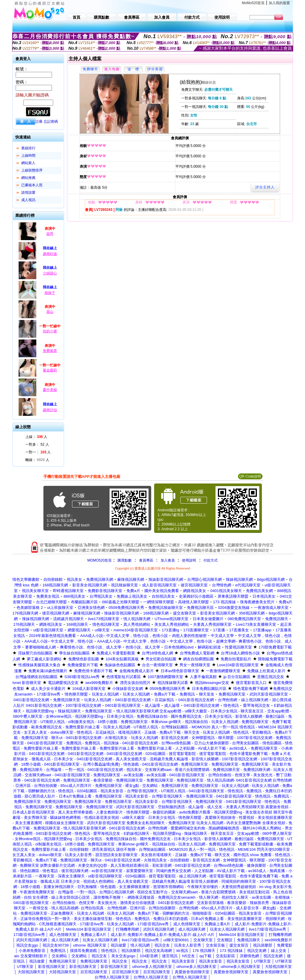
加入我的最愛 (279, 3)
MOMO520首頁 (100, 560)
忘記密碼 (51, 122)
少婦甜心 (50, 273)
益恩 (50, 234)
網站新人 (28, 163)
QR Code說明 (250, 476)
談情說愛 (28, 193)
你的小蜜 (50, 331)
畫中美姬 (50, 390)
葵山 (50, 312)
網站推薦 (28, 178)
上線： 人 (36, 437)
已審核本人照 (32, 185)
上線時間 (28, 156)
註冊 (39, 122)
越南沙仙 (50, 410)
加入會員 (168, 560)
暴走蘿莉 (50, 370)
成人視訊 (28, 200)
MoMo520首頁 (253, 3)
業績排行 (28, 148)
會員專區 (146, 560)
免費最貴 (50, 351)
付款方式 (211, 560)
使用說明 (189, 560)
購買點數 (124, 560)
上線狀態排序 (32, 170)
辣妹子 (50, 293)
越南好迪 (50, 254)
